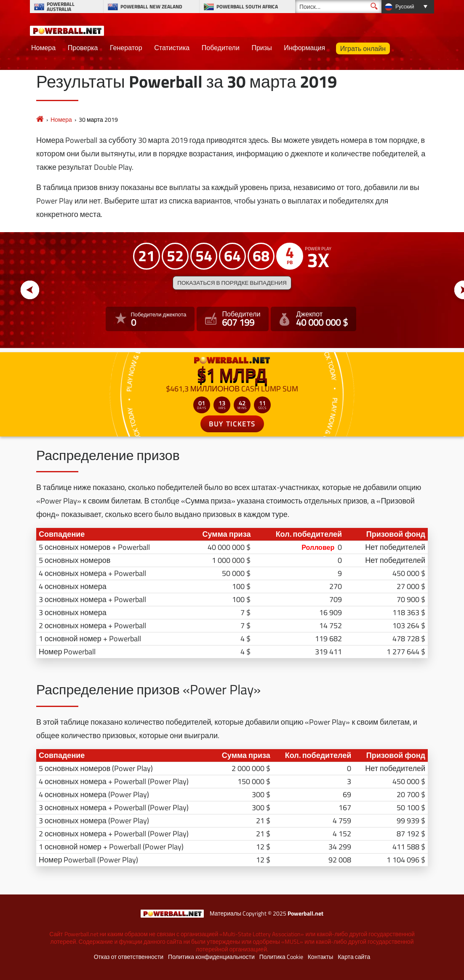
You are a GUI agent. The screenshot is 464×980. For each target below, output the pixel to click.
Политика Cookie (281, 957)
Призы (261, 48)
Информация (304, 48)
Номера (43, 48)
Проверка (83, 48)
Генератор (126, 48)
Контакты (320, 957)
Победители (221, 48)
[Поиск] (338, 7)
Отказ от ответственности (129, 957)
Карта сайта (354, 957)
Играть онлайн (363, 48)
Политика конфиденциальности (211, 957)
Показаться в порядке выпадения (232, 283)
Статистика (172, 48)
